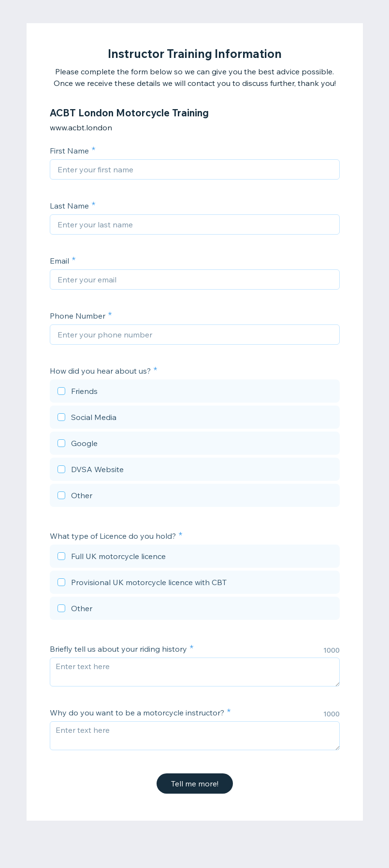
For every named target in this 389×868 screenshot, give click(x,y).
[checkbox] (195, 392)
